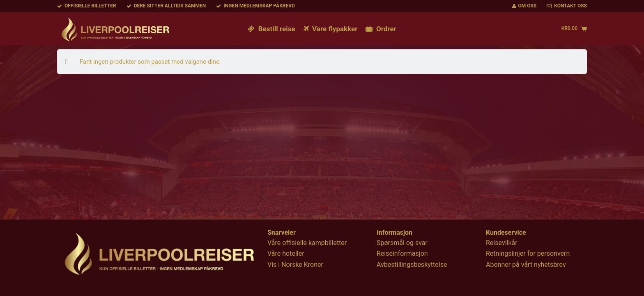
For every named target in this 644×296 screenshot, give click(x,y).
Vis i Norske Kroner (295, 265)
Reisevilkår (502, 243)
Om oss (524, 6)
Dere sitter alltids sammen (166, 6)
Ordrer (381, 29)
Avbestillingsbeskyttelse (412, 265)
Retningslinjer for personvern (528, 253)
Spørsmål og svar (402, 243)
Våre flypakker (331, 29)
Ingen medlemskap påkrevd (255, 6)
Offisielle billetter (87, 6)
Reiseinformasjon (402, 253)
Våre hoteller (286, 253)
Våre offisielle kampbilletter (307, 243)
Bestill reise (271, 29)
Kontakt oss (567, 6)
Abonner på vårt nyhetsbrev (526, 265)
